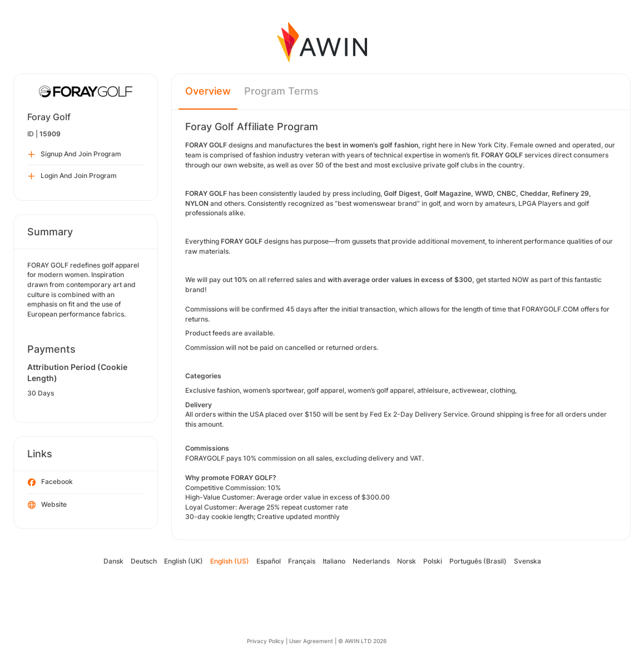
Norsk (407, 561)
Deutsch (144, 561)
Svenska (527, 561)
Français (302, 561)
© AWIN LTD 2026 (362, 641)
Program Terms (281, 91)
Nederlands (371, 561)
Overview (208, 91)
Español (269, 561)
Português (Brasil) (478, 561)
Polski (433, 561)
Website (47, 505)
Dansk (113, 561)
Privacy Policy (266, 641)
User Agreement (311, 641)
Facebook (50, 482)
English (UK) (184, 561)
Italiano (334, 561)
